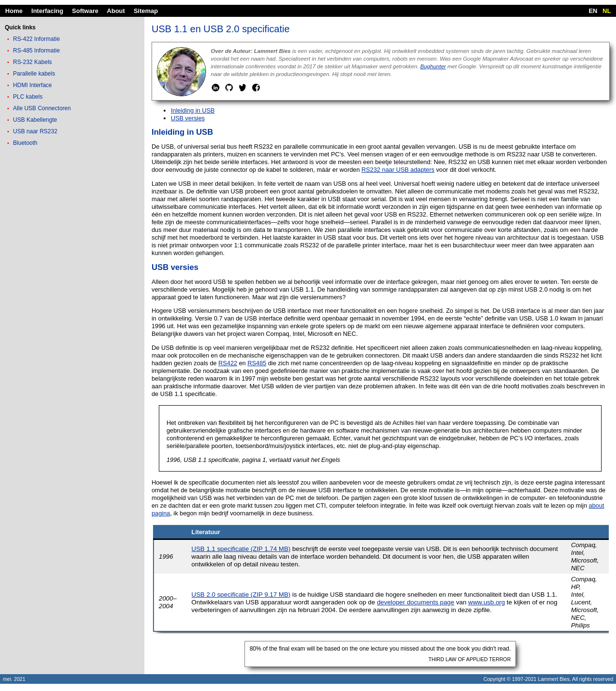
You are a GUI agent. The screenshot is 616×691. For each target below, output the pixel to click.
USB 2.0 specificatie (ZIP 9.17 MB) (241, 595)
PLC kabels (28, 97)
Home (14, 11)
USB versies (188, 118)
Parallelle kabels (34, 74)
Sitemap (146, 11)
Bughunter (433, 66)
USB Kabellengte (35, 120)
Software (85, 11)
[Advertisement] (72, 301)
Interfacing (47, 11)
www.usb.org (487, 602)
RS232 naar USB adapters (398, 170)
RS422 (228, 363)
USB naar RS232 (35, 131)
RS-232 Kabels (32, 62)
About (116, 11)
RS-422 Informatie (36, 39)
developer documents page (416, 602)
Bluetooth (25, 143)
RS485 (257, 363)
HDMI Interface (32, 85)
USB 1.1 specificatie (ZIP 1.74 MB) (241, 549)
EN (593, 11)
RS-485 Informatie (36, 51)
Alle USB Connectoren (42, 108)
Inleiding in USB (193, 110)
